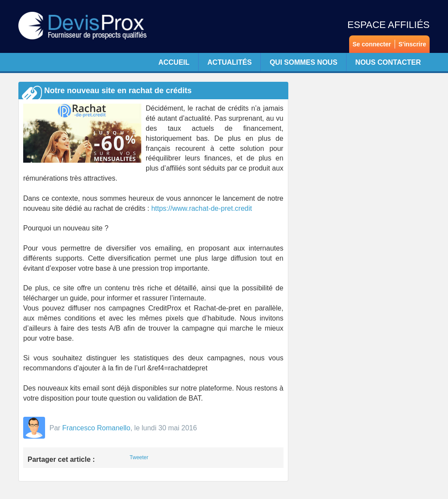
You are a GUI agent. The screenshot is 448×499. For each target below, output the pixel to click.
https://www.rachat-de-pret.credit (202, 208)
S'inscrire (412, 44)
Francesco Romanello (96, 428)
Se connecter (372, 44)
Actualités (229, 62)
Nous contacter (388, 62)
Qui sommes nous (303, 62)
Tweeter (139, 457)
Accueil (174, 62)
